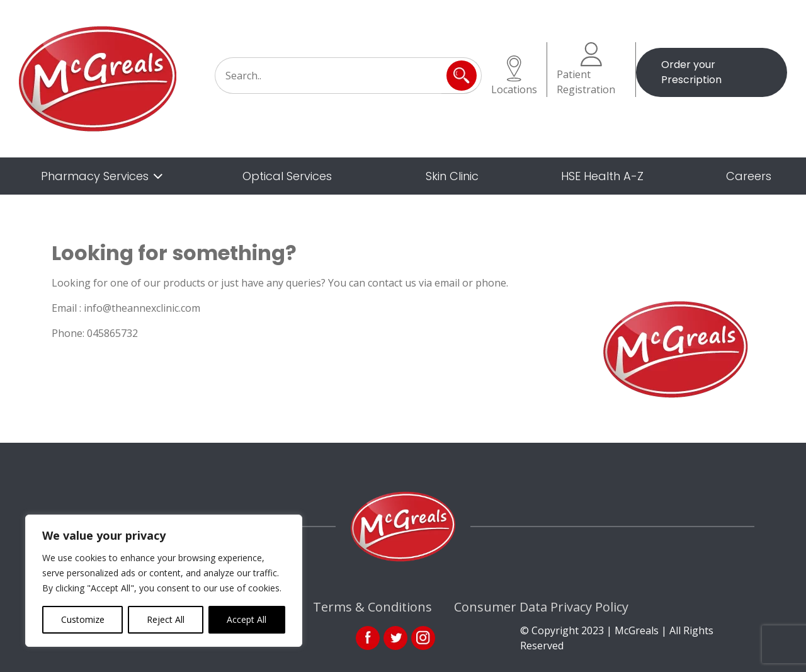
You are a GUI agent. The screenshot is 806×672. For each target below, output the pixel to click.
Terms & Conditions (372, 607)
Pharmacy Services (95, 176)
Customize (83, 619)
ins (423, 638)
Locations (514, 76)
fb (368, 638)
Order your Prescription (691, 72)
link (395, 638)
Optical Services (287, 176)
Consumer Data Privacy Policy (541, 607)
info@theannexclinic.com (142, 308)
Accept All (247, 619)
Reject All (166, 619)
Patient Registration (586, 69)
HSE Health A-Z (602, 176)
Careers (749, 176)
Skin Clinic (452, 176)
